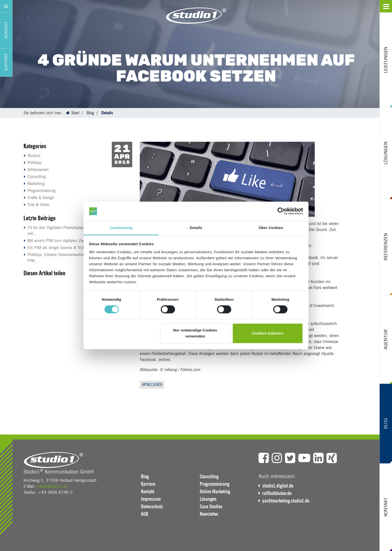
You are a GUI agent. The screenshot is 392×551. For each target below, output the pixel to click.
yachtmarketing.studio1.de (286, 501)
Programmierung (41, 191)
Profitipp (35, 163)
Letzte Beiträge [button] (39, 218)
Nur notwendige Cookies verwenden (195, 333)
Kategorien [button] (35, 146)
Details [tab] (196, 228)
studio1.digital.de (278, 486)
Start (75, 113)
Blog (90, 113)
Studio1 (34, 156)
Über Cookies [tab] (271, 228)
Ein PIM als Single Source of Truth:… (59, 248)
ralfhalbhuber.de (277, 493)
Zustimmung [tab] (121, 228)
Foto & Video (38, 205)
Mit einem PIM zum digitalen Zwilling (60, 241)
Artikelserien (38, 170)
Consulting (37, 177)
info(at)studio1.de (52, 486)
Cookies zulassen (267, 333)
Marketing (36, 184)
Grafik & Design (41, 198)
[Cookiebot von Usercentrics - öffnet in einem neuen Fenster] (281, 211)
